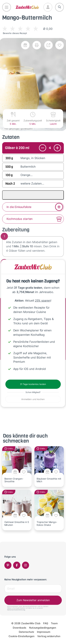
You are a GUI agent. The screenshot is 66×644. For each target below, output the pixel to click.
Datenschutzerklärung (16, 610)
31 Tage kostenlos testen (33, 384)
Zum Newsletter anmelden (33, 600)
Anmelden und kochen (33, 399)
